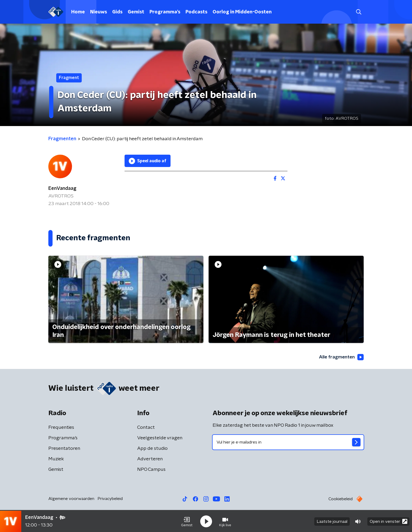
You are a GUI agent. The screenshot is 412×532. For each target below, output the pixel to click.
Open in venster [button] (388, 521)
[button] (187, 521)
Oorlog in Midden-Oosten (242, 12)
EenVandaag (62, 189)
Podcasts (196, 12)
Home (78, 12)
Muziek (56, 459)
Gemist (136, 12)
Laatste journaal (332, 521)
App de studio (152, 448)
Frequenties (61, 427)
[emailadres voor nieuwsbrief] (288, 442)
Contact (146, 427)
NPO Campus (151, 470)
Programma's (165, 12)
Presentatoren (64, 448)
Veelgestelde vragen (160, 438)
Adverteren (150, 459)
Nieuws (99, 12)
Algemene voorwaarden (71, 499)
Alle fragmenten (341, 357)
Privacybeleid (110, 499)
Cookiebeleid (341, 499)
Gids (117, 12)
